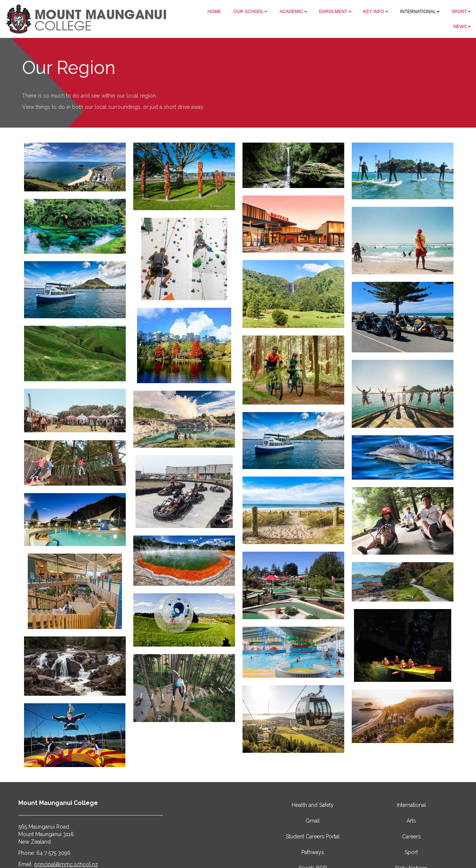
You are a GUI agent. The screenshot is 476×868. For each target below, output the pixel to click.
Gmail (313, 821)
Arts (411, 821)
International (411, 805)
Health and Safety (313, 805)
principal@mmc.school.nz (66, 864)
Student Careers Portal (313, 836)
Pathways (313, 852)
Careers (411, 836)
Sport (411, 852)
